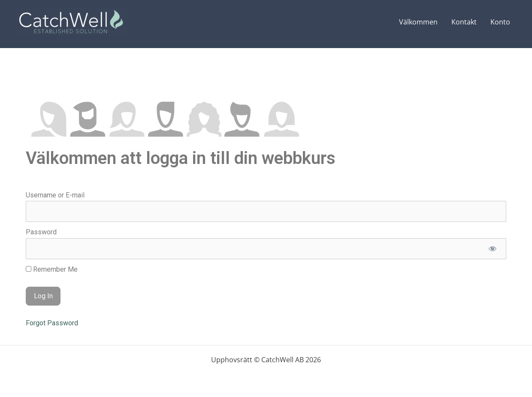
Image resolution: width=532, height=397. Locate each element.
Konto (500, 22)
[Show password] (492, 249)
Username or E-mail (55, 195)
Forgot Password (52, 323)
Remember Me (52, 269)
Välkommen (418, 22)
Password (41, 232)
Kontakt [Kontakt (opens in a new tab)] (464, 22)
